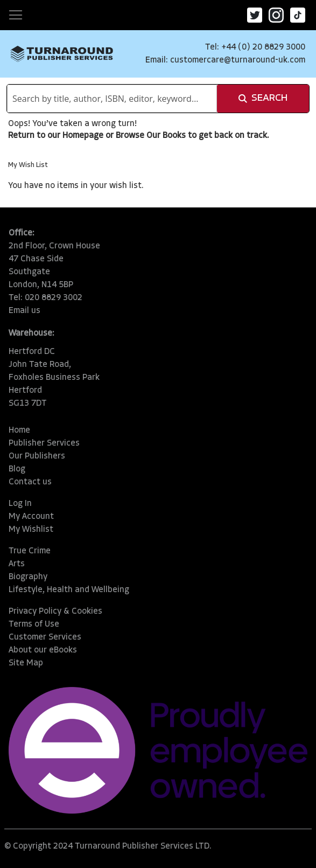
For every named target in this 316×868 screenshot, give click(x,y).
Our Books (166, 136)
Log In (20, 504)
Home (19, 430)
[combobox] (112, 99)
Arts (17, 564)
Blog (17, 469)
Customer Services (45, 637)
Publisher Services (44, 443)
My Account (31, 517)
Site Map (26, 663)
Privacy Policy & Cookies (55, 612)
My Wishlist (31, 530)
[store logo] (62, 54)
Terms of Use (34, 624)
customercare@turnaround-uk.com (238, 60)
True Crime (30, 551)
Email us (24, 311)
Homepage (83, 136)
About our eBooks (43, 650)
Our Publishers (37, 456)
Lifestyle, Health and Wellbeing (69, 590)
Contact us (30, 482)
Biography (28, 577)
